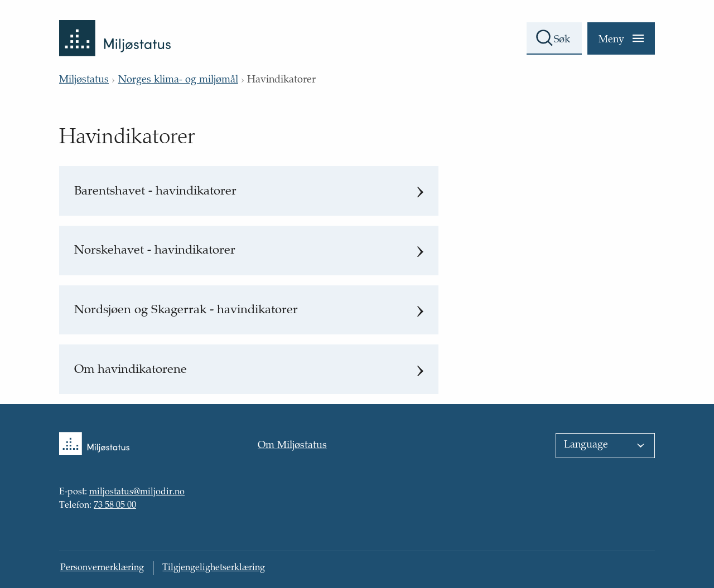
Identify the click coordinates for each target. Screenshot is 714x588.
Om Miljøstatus (292, 446)
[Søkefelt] (554, 38)
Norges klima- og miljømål (178, 80)
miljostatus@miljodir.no (137, 493)
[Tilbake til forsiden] (115, 28)
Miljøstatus (84, 80)
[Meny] (621, 38)
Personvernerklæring (102, 568)
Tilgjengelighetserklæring (214, 568)
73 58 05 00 (115, 506)
